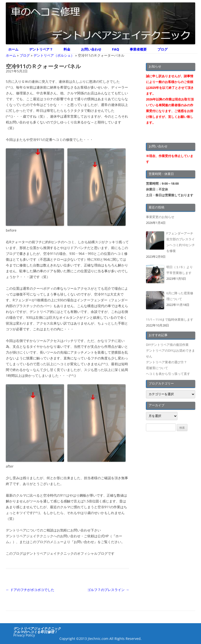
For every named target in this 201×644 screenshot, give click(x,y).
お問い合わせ (91, 49)
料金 (67, 49)
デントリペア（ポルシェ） (54, 55)
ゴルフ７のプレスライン (108, 590)
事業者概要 (138, 49)
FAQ (116, 49)
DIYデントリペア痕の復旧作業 (167, 345)
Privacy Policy (24, 635)
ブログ (162, 49)
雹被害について (157, 368)
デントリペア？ (41, 49)
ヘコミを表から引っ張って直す (168, 374)
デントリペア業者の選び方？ (166, 362)
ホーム (13, 49)
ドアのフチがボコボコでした (30, 590)
